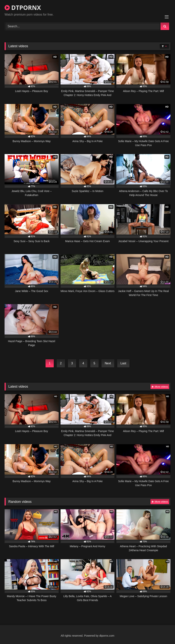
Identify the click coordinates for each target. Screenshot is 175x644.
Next (108, 363)
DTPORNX (23, 7)
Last (123, 363)
